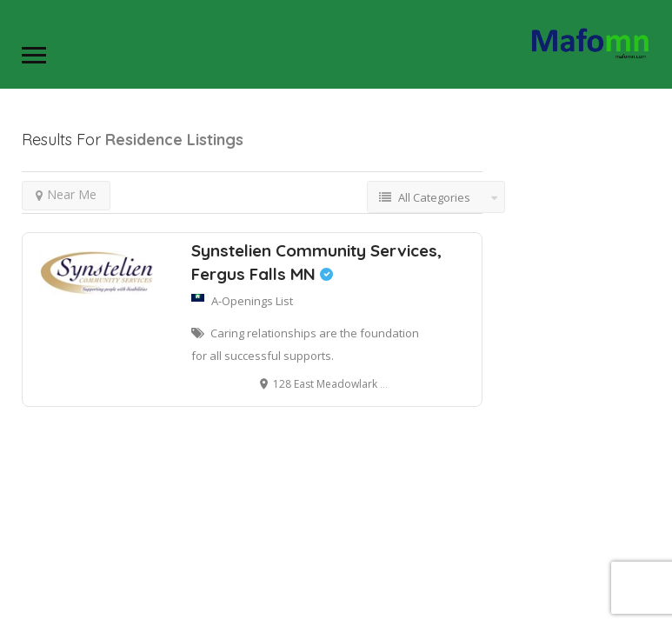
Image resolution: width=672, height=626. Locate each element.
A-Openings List (252, 301)
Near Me (66, 194)
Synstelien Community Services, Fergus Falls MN (316, 262)
